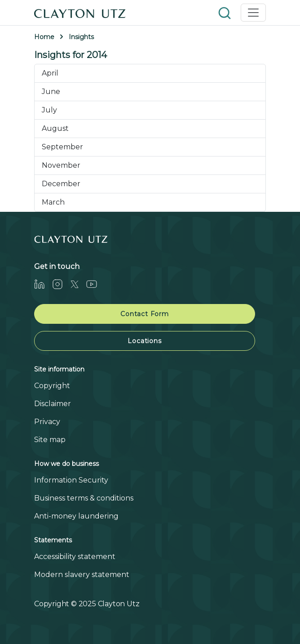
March (53, 202)
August (55, 128)
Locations (144, 341)
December (61, 184)
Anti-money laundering (76, 516)
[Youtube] (95, 284)
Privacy (47, 422)
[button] (225, 12)
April (50, 73)
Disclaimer (53, 404)
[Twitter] (78, 284)
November (61, 165)
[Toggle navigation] (253, 13)
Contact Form (145, 314)
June (51, 92)
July (49, 110)
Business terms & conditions (84, 498)
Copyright (52, 386)
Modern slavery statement (82, 575)
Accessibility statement (75, 557)
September (62, 147)
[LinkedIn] (43, 284)
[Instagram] (61, 284)
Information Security (71, 480)
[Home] (80, 13)
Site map (50, 440)
